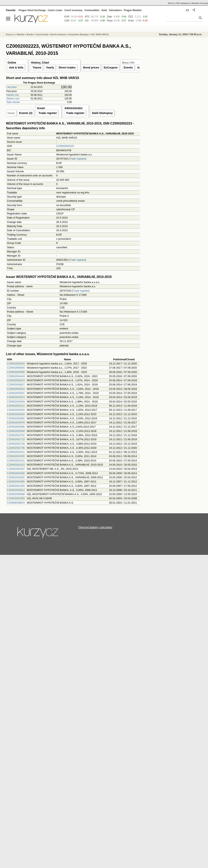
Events (128, 68)
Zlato (109, 17)
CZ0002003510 (16, 397)
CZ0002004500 (16, 372)
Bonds (30, 34)
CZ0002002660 (16, 418)
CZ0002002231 (16, 461)
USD (67, 21)
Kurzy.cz (10, 34)
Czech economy (73, 10)
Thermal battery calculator (95, 527)
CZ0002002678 (16, 423)
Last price (11, 87)
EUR (67, 17)
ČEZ (131, 17)
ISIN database (183, 3)
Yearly (50, 68)
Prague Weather (133, 10)
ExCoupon (111, 68)
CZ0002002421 (16, 452)
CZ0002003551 (16, 393)
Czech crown (55, 10)
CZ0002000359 (16, 498)
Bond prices (91, 68)
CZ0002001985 (16, 482)
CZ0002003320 (16, 410)
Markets (21, 34)
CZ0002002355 (16, 456)
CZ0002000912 (16, 490)
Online (12, 63)
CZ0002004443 (16, 376)
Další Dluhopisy (102, 113)
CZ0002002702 (16, 435)
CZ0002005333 (16, 364)
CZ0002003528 (16, 402)
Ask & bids (16, 68)
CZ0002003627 (16, 385)
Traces (37, 68)
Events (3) (26, 113)
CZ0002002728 (16, 444)
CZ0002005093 (16, 368)
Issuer (41, 108)
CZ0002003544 (16, 389)
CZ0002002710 (16, 439)
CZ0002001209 (16, 486)
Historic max (13, 99)
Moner (171, 3)
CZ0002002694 (16, 431)
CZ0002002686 (16, 427)
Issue (11, 113)
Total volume (13, 102)
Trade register (48, 113)
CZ (187, 10)
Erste (131, 21)
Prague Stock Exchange (32, 10)
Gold (104, 10)
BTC (87, 17)
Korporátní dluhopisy (79, 34)
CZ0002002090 (16, 473)
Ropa (110, 21)
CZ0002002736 (16, 448)
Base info (128, 63)
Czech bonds (42, 34)
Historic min (13, 95)
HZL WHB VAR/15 (100, 34)
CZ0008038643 (16, 503)
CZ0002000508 (16, 494)
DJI (87, 21)
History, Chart (40, 63)
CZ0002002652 (16, 414)
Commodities (92, 10)
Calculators (115, 10)
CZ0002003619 (16, 380)
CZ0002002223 (65, 146)
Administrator (73, 108)
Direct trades (67, 68)
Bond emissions (58, 34)
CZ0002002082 (16, 477)
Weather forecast (200, 3)
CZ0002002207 (16, 469)
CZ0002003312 (16, 406)
